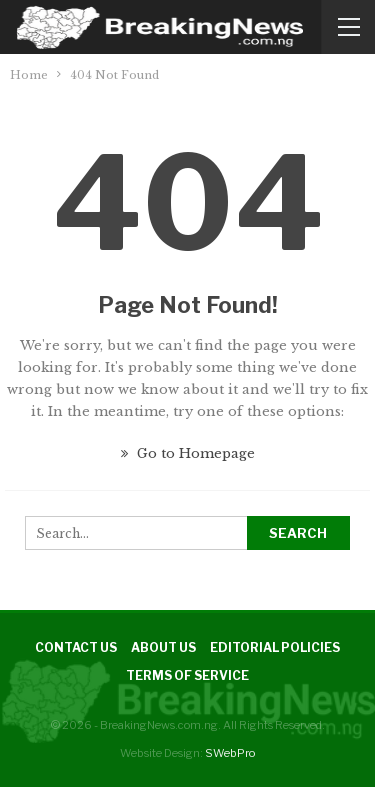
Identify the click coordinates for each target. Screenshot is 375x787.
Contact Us (76, 647)
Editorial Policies (275, 647)
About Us (163, 647)
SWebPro (230, 753)
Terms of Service (187, 675)
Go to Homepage (188, 453)
